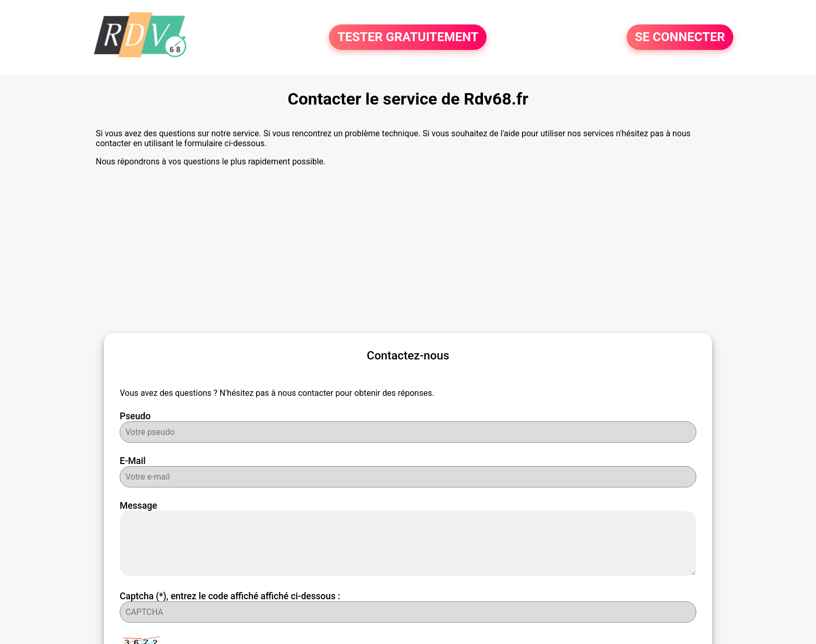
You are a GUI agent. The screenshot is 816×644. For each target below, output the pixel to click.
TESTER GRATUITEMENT (408, 37)
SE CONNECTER (680, 37)
